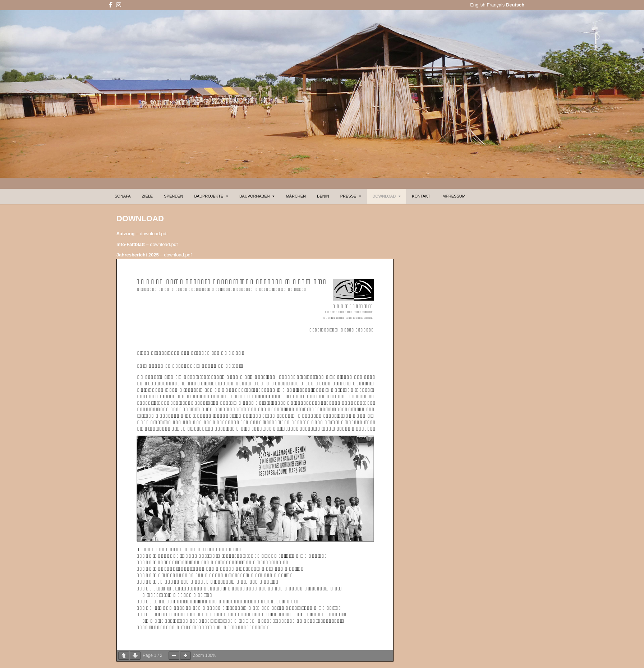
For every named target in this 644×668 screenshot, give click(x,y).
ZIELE (148, 196)
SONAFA (123, 196)
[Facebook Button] (111, 5)
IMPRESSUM (453, 196)
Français (496, 5)
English (478, 5)
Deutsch (515, 5)
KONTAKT (421, 196)
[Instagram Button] (119, 5)
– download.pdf (142, 234)
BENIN (323, 196)
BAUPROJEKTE (209, 196)
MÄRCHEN (296, 196)
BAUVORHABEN (254, 196)
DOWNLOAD (384, 196)
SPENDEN (173, 196)
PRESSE (348, 196)
